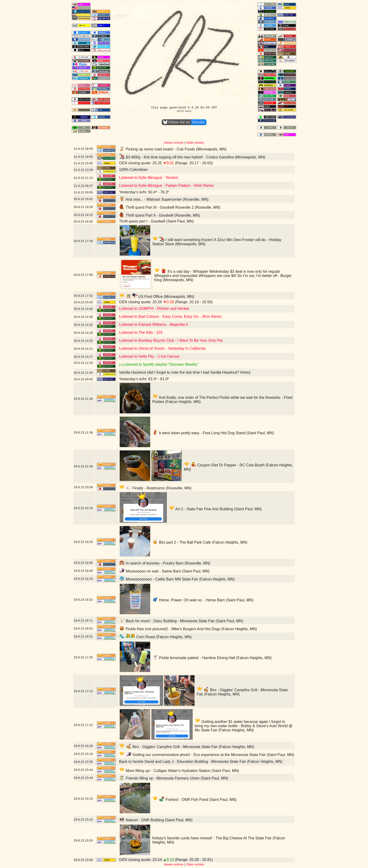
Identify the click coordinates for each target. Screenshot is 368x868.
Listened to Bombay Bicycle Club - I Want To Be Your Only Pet (171, 340)
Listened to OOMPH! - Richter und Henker (154, 309)
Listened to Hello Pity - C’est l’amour (149, 356)
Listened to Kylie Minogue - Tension (149, 178)
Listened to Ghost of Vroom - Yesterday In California (162, 348)
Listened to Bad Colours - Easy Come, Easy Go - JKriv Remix (170, 317)
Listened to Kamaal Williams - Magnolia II (153, 325)
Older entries (195, 143)
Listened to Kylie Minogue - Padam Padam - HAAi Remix (166, 186)
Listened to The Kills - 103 (141, 332)
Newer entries (174, 143)
